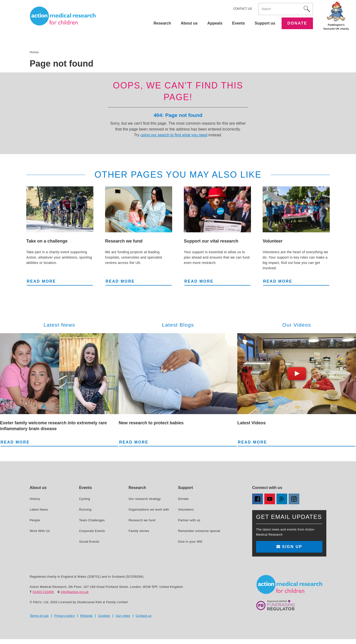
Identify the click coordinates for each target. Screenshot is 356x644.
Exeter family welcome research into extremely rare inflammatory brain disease (53, 426)
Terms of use (39, 616)
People (35, 520)
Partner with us (189, 520)
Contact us (243, 9)
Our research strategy (145, 499)
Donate (297, 23)
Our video (123, 616)
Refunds (86, 616)
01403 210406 (43, 592)
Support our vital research (211, 241)
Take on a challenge (47, 241)
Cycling (85, 499)
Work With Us (40, 531)
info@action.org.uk (75, 592)
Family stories (139, 531)
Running (85, 509)
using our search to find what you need (174, 135)
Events (239, 23)
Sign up (289, 547)
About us (189, 23)
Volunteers (186, 509)
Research (162, 23)
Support (185, 488)
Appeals (215, 23)
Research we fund (124, 241)
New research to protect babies (151, 423)
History (35, 499)
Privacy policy (64, 616)
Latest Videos (252, 423)
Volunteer (273, 241)
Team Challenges (92, 520)
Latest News (39, 509)
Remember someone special (199, 531)
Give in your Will (190, 542)
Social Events (89, 542)
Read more (41, 281)
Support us (265, 23)
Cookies (104, 616)
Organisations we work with (149, 509)
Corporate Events (92, 531)
